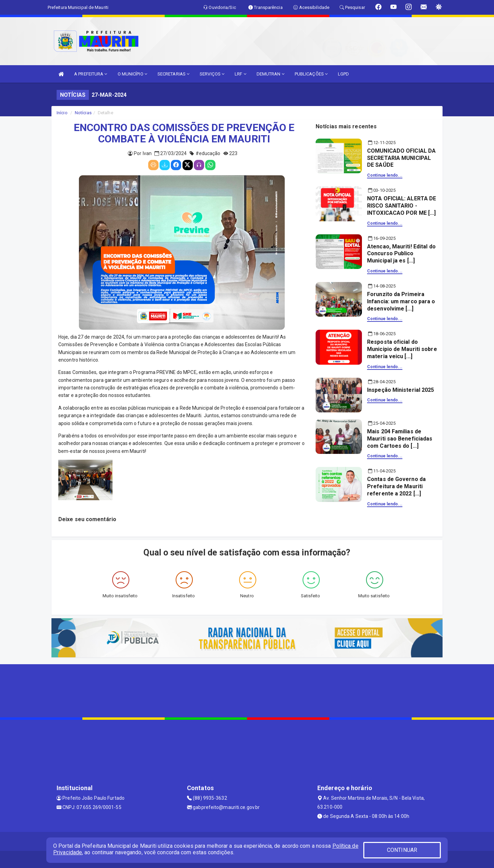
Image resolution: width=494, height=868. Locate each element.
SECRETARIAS (173, 74)
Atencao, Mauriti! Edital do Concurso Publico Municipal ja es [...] (401, 254)
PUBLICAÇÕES (311, 74)
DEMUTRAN (270, 74)
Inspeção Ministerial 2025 (401, 390)
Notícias (83, 113)
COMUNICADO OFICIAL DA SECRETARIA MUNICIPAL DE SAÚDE (401, 158)
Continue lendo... (385, 175)
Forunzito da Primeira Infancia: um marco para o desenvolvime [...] (401, 301)
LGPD (343, 74)
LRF (240, 74)
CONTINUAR (402, 850)
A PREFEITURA (91, 74)
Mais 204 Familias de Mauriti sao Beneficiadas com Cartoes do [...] (400, 439)
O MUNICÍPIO (132, 74)
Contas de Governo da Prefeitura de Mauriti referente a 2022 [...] (396, 486)
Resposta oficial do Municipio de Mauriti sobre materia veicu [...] (402, 349)
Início (62, 113)
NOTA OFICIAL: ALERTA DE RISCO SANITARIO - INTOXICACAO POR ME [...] (402, 206)
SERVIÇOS (212, 74)
